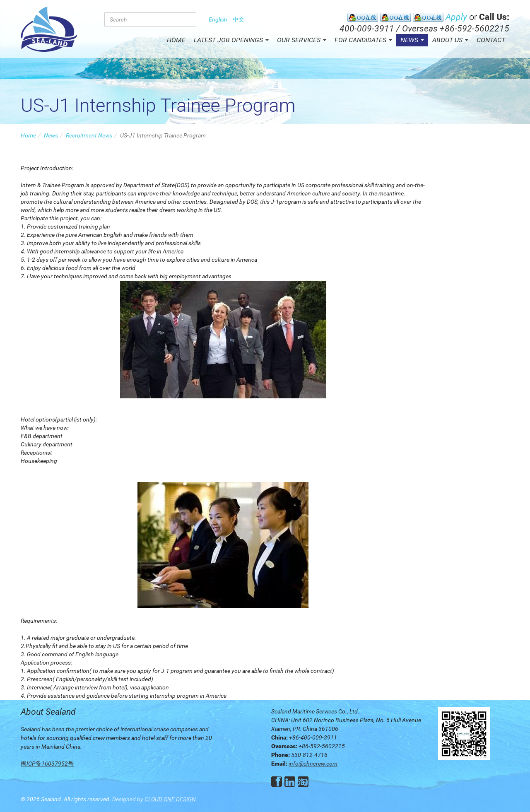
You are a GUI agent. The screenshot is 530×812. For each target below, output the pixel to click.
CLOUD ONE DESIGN (170, 799)
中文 (238, 19)
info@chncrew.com (313, 764)
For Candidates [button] (363, 40)
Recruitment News (89, 135)
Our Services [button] (302, 40)
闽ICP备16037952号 (47, 764)
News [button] (412, 40)
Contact (491, 40)
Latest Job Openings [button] (231, 40)
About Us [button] (450, 40)
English (218, 19)
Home (176, 40)
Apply (456, 17)
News (51, 135)
